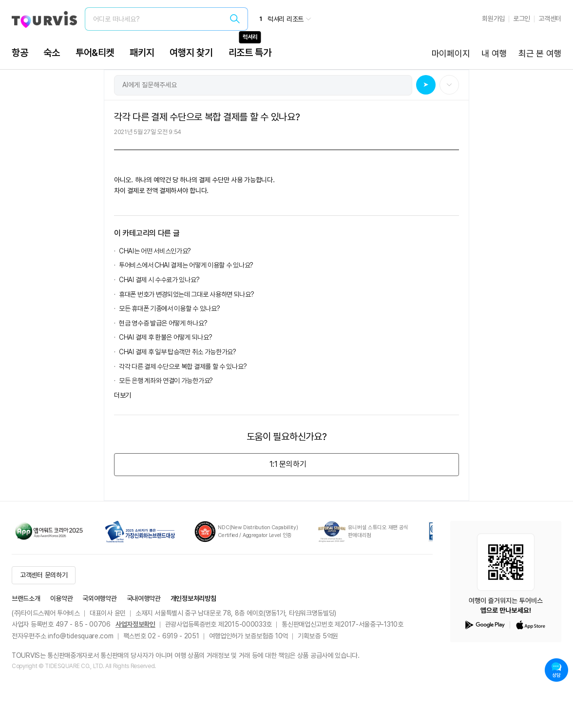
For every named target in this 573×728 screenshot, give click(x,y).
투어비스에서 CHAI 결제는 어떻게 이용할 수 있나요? (186, 265)
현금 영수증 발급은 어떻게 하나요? (163, 323)
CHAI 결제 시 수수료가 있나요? (159, 280)
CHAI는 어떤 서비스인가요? (155, 251)
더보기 (123, 395)
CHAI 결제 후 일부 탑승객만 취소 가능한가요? (178, 352)
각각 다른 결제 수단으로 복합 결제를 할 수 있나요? (183, 366)
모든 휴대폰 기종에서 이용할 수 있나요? (169, 308)
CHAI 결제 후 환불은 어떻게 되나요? (165, 337)
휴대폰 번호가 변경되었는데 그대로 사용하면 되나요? (187, 294)
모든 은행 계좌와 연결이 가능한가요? (166, 381)
